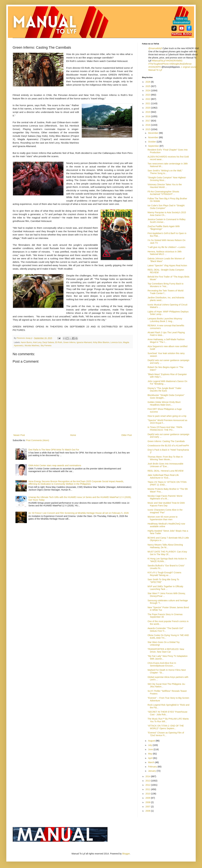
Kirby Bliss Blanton (101, 342)
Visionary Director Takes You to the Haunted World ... (165, 186)
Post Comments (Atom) (38, 440)
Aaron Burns (26, 342)
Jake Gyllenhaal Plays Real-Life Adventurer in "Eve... (163, 476)
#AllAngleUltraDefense (180, 64)
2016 (148, 125)
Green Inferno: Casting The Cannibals (166, 441)
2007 (148, 807)
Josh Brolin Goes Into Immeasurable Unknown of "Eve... (165, 465)
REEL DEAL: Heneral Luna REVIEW (165, 471)
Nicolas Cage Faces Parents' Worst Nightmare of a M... (165, 497)
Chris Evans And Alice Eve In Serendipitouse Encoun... (162, 664)
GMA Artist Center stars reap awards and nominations (55, 465)
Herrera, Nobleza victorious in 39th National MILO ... (165, 253)
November (153, 137)
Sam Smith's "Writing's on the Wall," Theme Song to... (165, 172)
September (154, 146)
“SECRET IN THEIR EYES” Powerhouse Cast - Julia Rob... (167, 713)
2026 (148, 82)
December (153, 133)
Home (73, 435)
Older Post (127, 435)
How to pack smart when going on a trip (167, 416)
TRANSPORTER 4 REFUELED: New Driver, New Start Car (166, 650)
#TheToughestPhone (159, 64)
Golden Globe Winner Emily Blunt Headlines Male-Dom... (164, 403)
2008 (148, 802)
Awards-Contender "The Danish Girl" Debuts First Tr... (166, 630)
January (152, 771)
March (151, 762)
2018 (148, 116)
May (150, 754)
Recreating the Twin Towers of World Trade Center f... (165, 292)
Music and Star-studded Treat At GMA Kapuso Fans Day (166, 504)
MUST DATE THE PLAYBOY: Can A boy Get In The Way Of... (167, 553)
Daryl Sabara (48, 342)
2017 (148, 121)
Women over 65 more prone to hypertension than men (163, 518)
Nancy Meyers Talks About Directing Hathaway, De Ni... (165, 546)
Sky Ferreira (46, 346)
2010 (148, 794)
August (152, 741)
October (152, 142)
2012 (148, 785)
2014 (148, 776)
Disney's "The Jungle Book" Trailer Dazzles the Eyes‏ (164, 390)
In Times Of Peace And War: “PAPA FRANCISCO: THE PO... (165, 429)
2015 (148, 129)
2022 (148, 99)
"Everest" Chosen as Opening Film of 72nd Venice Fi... (166, 734)
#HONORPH (155, 67)
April (151, 758)
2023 (148, 95)
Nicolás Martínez (32, 346)
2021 (148, 103)
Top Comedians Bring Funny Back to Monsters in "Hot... (165, 285)
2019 (148, 112)
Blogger (126, 854)
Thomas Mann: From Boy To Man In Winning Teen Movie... (165, 458)
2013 (148, 781)
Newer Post (19, 435)
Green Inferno (69, 342)
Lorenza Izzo (116, 342)
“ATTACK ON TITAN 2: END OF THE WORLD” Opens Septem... (166, 727)
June (151, 749)
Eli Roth (59, 342)
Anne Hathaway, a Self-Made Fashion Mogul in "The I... (166, 341)
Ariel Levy (37, 342)
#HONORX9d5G (174, 61)
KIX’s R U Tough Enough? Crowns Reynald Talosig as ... (164, 574)
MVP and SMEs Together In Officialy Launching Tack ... (165, 588)
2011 (148, 789)
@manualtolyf (155, 48)
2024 (148, 90)
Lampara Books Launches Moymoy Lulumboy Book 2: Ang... (165, 320)
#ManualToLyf (159, 61)
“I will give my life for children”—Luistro (166, 247)
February (153, 767)
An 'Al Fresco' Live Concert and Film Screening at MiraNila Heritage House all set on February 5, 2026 (79, 513)
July (150, 745)
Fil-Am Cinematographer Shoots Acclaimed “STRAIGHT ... (163, 193)
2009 (148, 798)
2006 (148, 811)
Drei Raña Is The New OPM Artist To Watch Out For (54, 450)
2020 (148, 108)
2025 (148, 86)
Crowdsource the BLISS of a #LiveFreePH (168, 446)
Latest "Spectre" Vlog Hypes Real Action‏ (167, 265)
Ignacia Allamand (84, 342)
